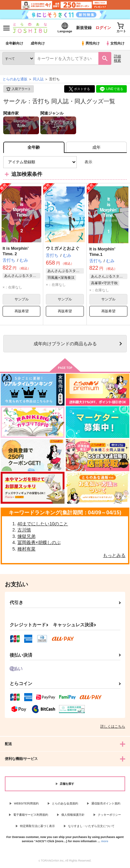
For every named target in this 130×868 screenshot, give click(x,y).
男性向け (90, 43)
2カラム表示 (111, 162)
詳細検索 (117, 58)
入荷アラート (18, 89)
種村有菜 (26, 549)
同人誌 (38, 79)
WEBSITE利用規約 (26, 803)
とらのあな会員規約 (65, 803)
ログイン (103, 28)
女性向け (115, 43)
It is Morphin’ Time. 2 (15, 251)
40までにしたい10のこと (43, 524)
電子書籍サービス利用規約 (31, 815)
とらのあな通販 (15, 79)
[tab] (96, 147)
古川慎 (24, 530)
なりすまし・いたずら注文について (91, 826)
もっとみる (114, 555)
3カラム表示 (100, 162)
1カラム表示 (122, 162)
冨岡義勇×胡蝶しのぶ (39, 542)
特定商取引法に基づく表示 (37, 826)
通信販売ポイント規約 (106, 803)
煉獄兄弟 (26, 536)
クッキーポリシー (109, 815)
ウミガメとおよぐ (63, 248)
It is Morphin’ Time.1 (102, 252)
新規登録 (84, 28)
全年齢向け (14, 43)
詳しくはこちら (113, 726)
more (105, 841)
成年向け (38, 43)
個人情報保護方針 (73, 815)
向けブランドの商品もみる (65, 344)
